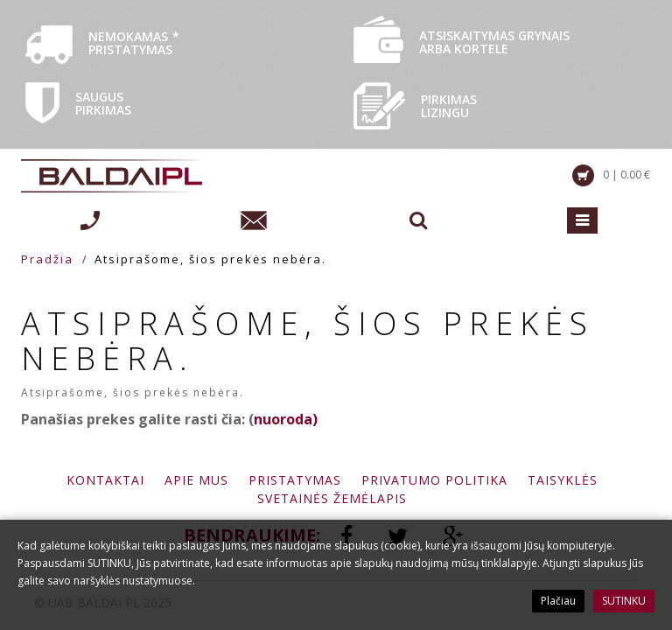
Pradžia (47, 259)
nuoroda (283, 419)
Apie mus (196, 480)
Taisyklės (563, 480)
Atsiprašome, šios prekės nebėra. (210, 259)
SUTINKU (624, 601)
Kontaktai (105, 480)
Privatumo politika (434, 480)
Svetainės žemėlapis (332, 498)
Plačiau (558, 601)
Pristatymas (295, 480)
